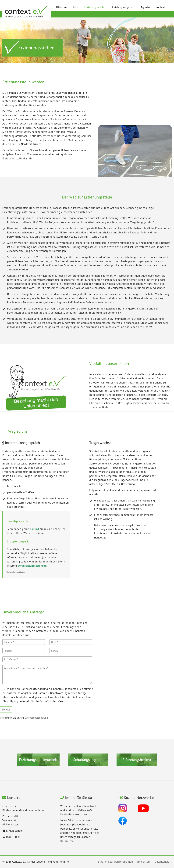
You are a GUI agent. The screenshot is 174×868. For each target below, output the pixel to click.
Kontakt (160, 7)
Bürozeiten (67, 841)
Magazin (145, 7)
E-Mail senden (15, 831)
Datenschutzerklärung (36, 718)
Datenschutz (162, 862)
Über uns (62, 7)
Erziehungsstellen (95, 7)
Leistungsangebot (123, 7)
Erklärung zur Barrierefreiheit (115, 862)
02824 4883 (13, 837)
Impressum (144, 862)
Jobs (76, 7)
